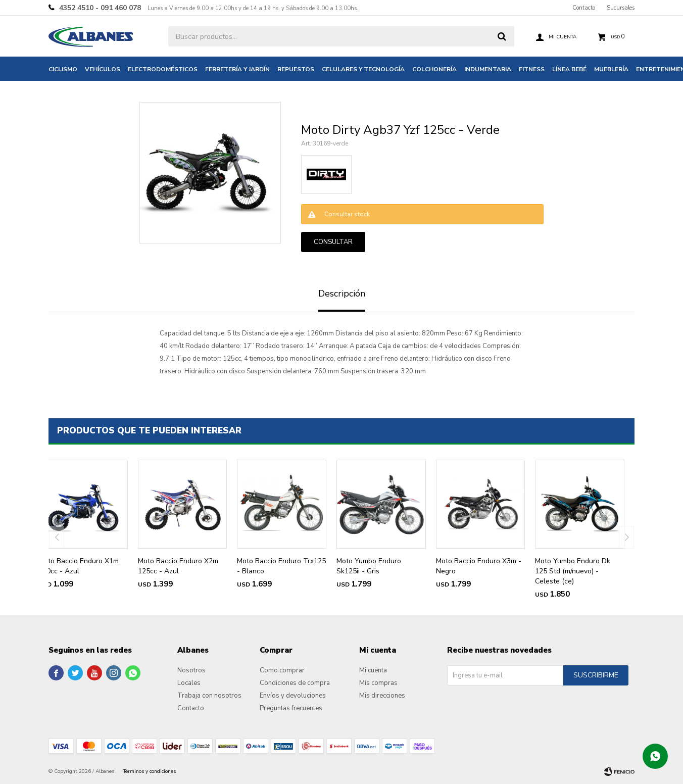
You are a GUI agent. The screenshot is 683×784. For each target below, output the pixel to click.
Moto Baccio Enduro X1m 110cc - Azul (79, 566)
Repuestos (296, 69)
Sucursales (621, 8)
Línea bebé (569, 69)
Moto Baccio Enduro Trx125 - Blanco (281, 566)
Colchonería (434, 69)
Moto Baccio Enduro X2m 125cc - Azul (178, 566)
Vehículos (103, 69)
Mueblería (611, 69)
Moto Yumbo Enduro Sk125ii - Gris (369, 566)
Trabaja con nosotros (209, 696)
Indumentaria (488, 69)
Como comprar (282, 670)
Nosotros (191, 670)
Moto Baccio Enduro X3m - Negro (479, 566)
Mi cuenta (373, 670)
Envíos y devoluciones (293, 696)
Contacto (584, 8)
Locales (189, 683)
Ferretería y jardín (237, 69)
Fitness (532, 69)
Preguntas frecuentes (291, 708)
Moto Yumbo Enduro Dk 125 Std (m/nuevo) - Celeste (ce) (573, 571)
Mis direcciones (382, 696)
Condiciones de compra (295, 683)
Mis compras (378, 683)
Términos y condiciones (150, 771)
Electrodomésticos (163, 69)
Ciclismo (63, 69)
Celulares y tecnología (363, 69)
